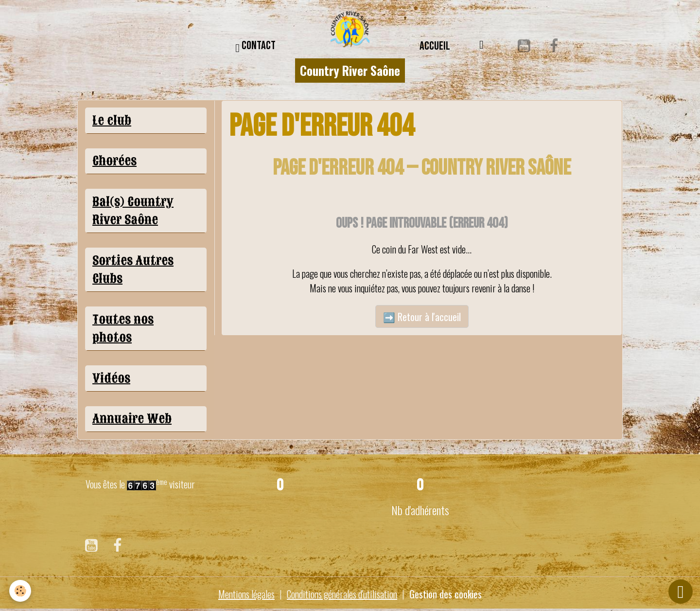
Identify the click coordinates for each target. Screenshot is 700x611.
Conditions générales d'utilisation (342, 594)
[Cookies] (21, 591)
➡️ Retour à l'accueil (422, 317)
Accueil (435, 46)
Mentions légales (246, 594)
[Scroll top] (681, 592)
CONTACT (255, 47)
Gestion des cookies (446, 594)
